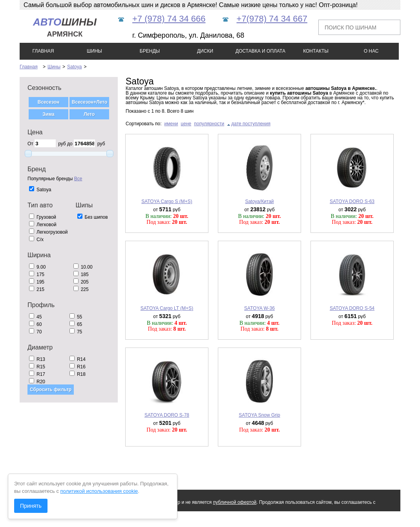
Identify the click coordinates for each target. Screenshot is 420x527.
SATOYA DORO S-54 (352, 308)
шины (65, 27)
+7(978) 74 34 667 (272, 19)
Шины (54, 67)
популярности (209, 124)
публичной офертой (235, 502)
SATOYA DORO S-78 (167, 415)
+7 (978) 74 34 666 (169, 19)
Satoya (74, 67)
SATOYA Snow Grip (259, 415)
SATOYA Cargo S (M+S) (167, 201)
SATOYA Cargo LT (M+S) (167, 308)
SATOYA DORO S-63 (352, 201)
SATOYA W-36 (259, 308)
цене (186, 124)
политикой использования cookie (99, 491)
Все (78, 179)
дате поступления (251, 124)
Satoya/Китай (259, 201)
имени (171, 124)
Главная (29, 67)
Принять (31, 506)
